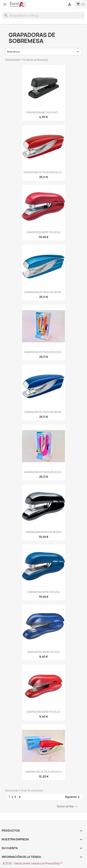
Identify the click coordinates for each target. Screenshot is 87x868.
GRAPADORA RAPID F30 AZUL (44, 592)
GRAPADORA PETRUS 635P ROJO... (43, 172)
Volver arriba (67, 807)
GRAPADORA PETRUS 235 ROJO (44, 772)
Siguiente (73, 797)
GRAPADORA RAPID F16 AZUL (44, 652)
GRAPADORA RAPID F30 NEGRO (43, 532)
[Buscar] (43, 15)
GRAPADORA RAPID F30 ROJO (43, 232)
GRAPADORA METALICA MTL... (43, 112)
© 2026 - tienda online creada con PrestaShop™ (32, 863)
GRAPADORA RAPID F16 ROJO (43, 712)
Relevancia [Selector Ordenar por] (43, 52)
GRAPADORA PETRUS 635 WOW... (43, 292)
